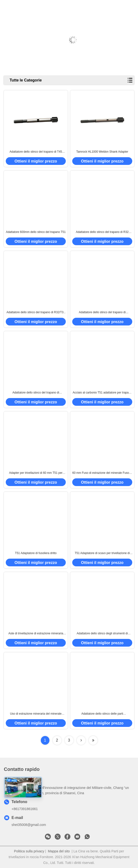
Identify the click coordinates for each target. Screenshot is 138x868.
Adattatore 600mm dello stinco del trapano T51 (36, 232)
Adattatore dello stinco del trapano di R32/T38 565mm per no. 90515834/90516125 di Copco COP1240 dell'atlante (36, 312)
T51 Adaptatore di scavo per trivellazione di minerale (102, 553)
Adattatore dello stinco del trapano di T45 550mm (36, 152)
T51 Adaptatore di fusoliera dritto (36, 553)
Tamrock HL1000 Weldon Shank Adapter (102, 152)
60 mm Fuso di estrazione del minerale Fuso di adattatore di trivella (102, 473)
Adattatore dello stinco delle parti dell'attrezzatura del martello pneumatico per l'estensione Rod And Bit (102, 714)
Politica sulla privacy (29, 851)
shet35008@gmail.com (29, 825)
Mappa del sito (59, 851)
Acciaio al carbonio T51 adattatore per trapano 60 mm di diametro (102, 393)
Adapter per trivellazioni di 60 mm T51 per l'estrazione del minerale (36, 473)
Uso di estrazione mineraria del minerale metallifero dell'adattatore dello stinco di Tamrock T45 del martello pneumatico (36, 714)
